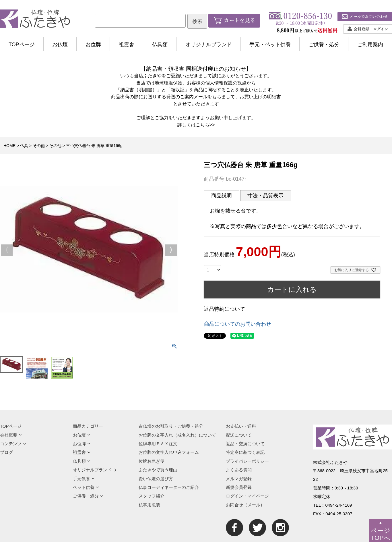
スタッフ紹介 (152, 496)
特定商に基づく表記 (245, 452)
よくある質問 (239, 470)
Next (171, 250)
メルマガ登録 (239, 479)
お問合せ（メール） (245, 505)
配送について (239, 435)
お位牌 (93, 45)
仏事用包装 (149, 505)
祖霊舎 (127, 45)
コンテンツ (13, 444)
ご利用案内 (370, 45)
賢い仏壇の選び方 (156, 479)
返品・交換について (245, 444)
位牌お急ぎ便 (152, 461)
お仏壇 (60, 45)
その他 (39, 146)
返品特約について (224, 309)
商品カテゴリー (88, 426)
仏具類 (160, 45)
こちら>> (205, 125)
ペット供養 (86, 487)
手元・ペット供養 (270, 45)
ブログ (6, 452)
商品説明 (222, 196)
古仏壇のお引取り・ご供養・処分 (171, 426)
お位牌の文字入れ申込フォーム (169, 452)
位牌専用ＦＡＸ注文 (158, 444)
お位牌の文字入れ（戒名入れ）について (177, 435)
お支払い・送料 (241, 426)
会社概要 (11, 435)
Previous (7, 250)
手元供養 (84, 479)
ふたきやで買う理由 (158, 470)
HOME (9, 146)
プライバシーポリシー (247, 461)
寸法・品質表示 (265, 196)
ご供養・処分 (324, 45)
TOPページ (22, 45)
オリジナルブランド (209, 45)
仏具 (24, 146)
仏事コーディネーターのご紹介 (169, 487)
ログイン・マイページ (247, 496)
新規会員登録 (239, 487)
